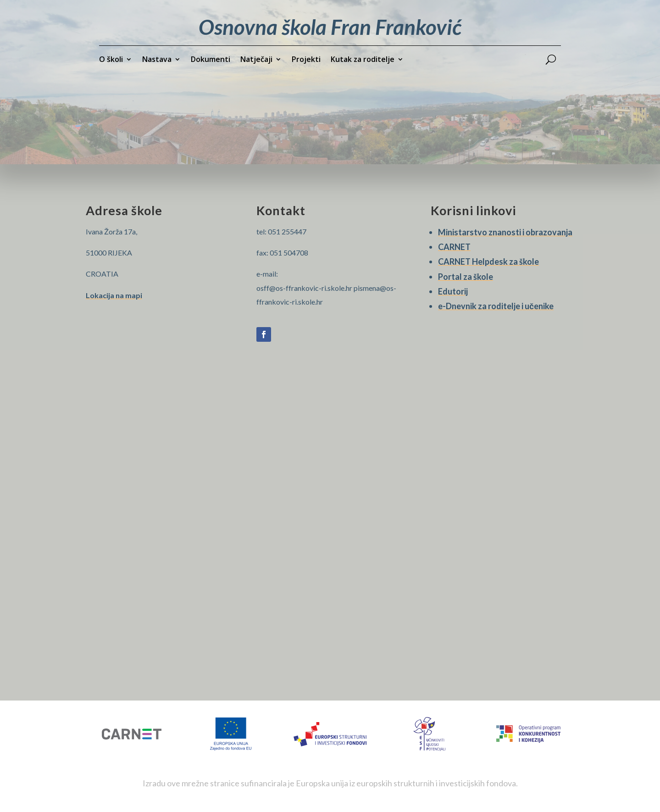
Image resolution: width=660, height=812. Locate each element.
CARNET (454, 247)
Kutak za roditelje (363, 60)
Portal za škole (466, 277)
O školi (111, 60)
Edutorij (453, 291)
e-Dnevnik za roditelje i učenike (496, 306)
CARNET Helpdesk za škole (488, 261)
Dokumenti (211, 60)
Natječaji (256, 60)
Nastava (157, 60)
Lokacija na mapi (114, 295)
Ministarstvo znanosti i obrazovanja (505, 232)
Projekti (306, 60)
